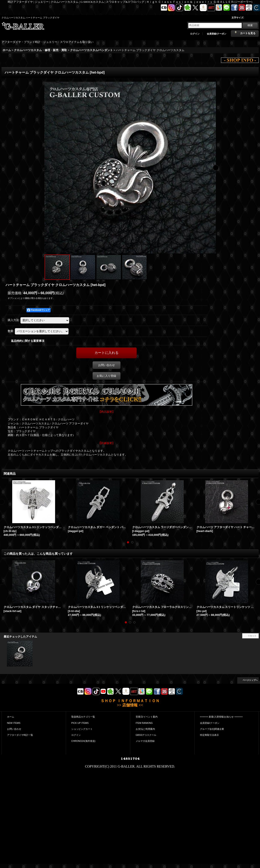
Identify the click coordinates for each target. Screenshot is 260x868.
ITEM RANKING (144, 723)
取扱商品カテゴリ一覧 (83, 717)
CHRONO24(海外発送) (83, 741)
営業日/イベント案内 (147, 717)
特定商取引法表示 (209, 735)
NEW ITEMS (14, 723)
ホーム (11, 717)
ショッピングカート (82, 729)
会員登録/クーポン (217, 34)
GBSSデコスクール (146, 735)
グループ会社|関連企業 (212, 729)
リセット (252, 636)
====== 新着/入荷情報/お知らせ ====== (221, 717)
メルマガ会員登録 (145, 741)
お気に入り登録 (106, 376)
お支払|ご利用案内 (145, 729)
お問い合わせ (107, 365)
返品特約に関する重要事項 (28, 341)
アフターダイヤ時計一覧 (20, 735)
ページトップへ (250, 680)
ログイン (195, 34)
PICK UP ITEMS (80, 723)
